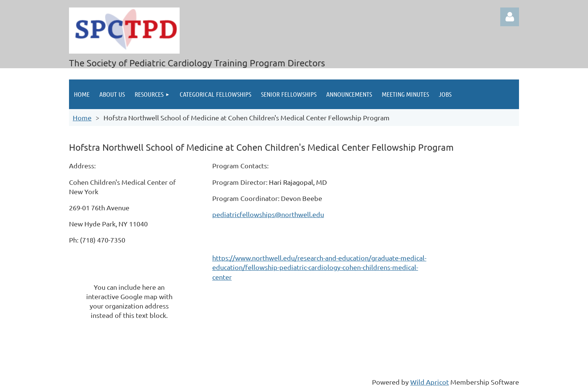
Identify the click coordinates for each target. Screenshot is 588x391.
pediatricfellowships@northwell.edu (268, 214)
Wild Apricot (430, 382)
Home (82, 118)
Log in (510, 17)
